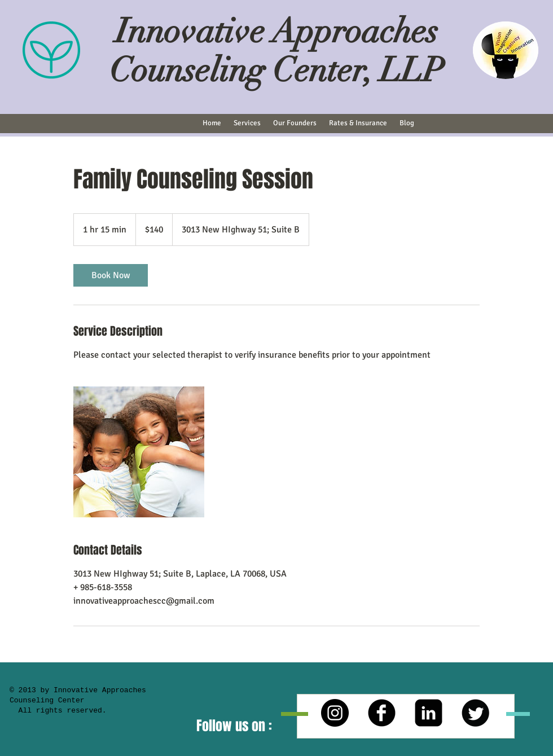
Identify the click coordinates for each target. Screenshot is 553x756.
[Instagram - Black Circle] (335, 713)
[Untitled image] (139, 452)
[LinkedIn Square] (429, 713)
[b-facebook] (382, 713)
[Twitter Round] (475, 713)
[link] (111, 275)
